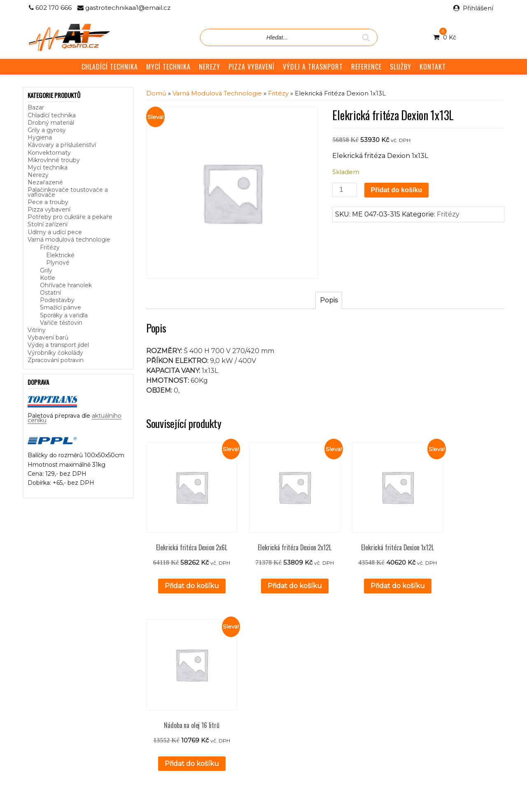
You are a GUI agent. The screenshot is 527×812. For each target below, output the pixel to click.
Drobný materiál (51, 123)
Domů (156, 93)
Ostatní (50, 293)
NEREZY (210, 67)
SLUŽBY (401, 67)
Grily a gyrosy (47, 130)
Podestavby (57, 300)
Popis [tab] (329, 300)
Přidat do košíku (396, 190)
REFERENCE (366, 67)
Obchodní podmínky (217, 689)
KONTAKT (433, 67)
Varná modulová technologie (69, 240)
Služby (197, 670)
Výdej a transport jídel (58, 345)
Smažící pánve (61, 307)
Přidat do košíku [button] (186, 574)
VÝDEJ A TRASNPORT (313, 67)
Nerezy (38, 175)
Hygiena (40, 137)
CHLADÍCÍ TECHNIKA (110, 67)
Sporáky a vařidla (64, 315)
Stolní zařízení (48, 224)
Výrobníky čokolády (55, 353)
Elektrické (60, 255)
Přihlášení (478, 8)
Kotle (48, 278)
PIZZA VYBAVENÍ (252, 67)
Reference (203, 679)
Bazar (36, 107)
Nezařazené (45, 182)
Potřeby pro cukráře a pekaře (70, 217)
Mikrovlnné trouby (54, 160)
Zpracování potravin (56, 360)
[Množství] (344, 190)
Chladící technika (52, 115)
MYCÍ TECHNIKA (168, 67)
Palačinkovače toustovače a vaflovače (68, 192)
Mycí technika (48, 168)
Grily (46, 270)
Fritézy (50, 247)
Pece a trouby (48, 202)
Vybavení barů (48, 337)
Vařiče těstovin (61, 323)
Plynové (58, 263)
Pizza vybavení (49, 209)
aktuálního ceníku (112, 695)
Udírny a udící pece (55, 232)
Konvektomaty (49, 153)
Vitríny (37, 330)
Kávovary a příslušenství (62, 145)
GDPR (197, 698)
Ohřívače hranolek (66, 285)
